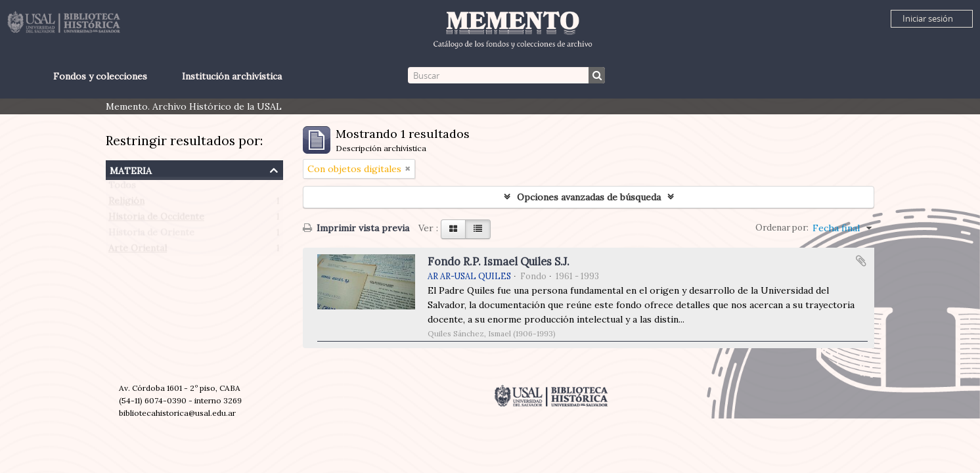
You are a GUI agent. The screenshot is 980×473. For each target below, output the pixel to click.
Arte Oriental (138, 251)
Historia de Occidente (156, 219)
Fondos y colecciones (100, 76)
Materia (131, 169)
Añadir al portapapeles (861, 261)
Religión (126, 204)
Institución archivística (232, 76)
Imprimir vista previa (356, 228)
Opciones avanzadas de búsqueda (589, 197)
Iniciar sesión (928, 18)
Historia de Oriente (151, 235)
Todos (122, 188)
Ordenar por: (782, 228)
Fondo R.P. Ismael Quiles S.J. (499, 261)
